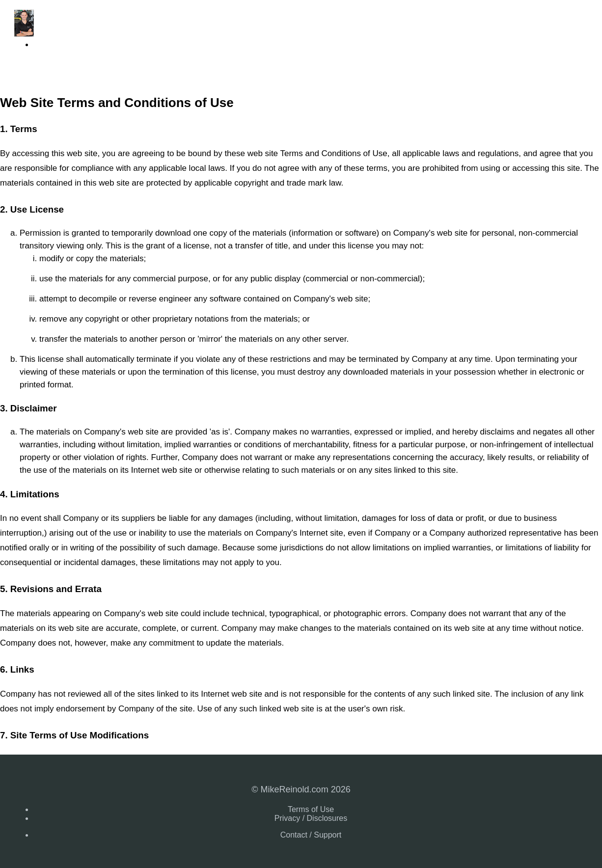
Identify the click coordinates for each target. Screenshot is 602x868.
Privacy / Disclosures (311, 818)
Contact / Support (311, 835)
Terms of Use (311, 809)
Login (42, 44)
